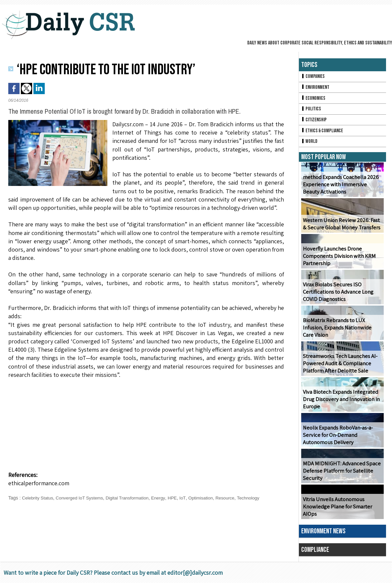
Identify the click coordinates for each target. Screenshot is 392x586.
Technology (258, 498)
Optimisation (208, 498)
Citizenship (314, 122)
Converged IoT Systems (82, 498)
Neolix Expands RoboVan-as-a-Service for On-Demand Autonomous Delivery (337, 438)
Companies (313, 77)
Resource (233, 498)
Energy (165, 498)
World (310, 144)
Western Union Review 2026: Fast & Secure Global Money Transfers (342, 227)
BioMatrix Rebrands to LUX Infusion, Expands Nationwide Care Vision (342, 331)
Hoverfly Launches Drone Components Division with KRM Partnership (338, 259)
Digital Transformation (132, 498)
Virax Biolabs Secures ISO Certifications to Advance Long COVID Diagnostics (337, 295)
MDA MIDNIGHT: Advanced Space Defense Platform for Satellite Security (339, 474)
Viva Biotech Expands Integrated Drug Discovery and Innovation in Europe (340, 403)
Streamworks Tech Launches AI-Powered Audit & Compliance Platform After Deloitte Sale (338, 367)
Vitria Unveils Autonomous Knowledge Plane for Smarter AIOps (336, 510)
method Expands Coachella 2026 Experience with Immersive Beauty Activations (341, 188)
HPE (179, 498)
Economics (314, 99)
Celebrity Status (38, 498)
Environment (316, 88)
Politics (311, 111)
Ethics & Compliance (323, 133)
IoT (189, 498)
